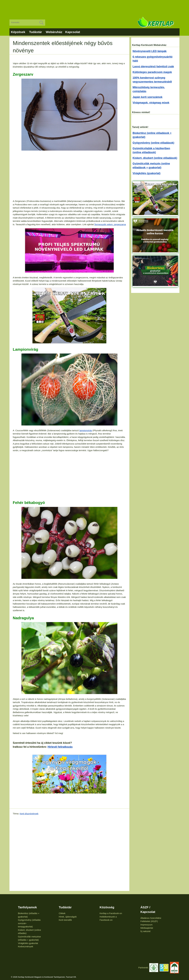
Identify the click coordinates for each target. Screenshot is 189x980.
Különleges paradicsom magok (152, 72)
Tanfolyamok (27, 907)
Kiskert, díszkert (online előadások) (155, 158)
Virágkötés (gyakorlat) (147, 173)
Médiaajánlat (147, 928)
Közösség (107, 907)
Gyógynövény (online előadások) (153, 143)
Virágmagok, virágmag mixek (151, 103)
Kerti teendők (65, 920)
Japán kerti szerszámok (148, 97)
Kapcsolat (73, 32)
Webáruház (54, 32)
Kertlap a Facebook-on (111, 913)
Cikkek (62, 913)
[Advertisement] (94, 7)
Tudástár (36, 32)
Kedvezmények (26, 946)
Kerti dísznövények (29, 814)
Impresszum (146, 925)
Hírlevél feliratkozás (60, 747)
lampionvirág (86, 430)
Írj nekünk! (146, 931)
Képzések (18, 32)
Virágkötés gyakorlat (28, 943)
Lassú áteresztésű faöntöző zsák (153, 67)
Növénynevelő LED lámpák (150, 51)
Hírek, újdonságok (68, 917)
